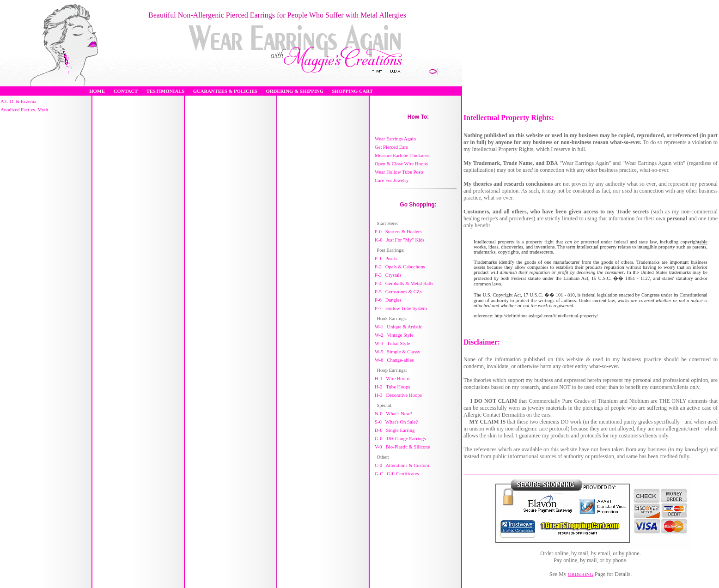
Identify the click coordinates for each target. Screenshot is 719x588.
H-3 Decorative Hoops (398, 395)
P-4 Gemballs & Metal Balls (404, 283)
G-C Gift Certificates (397, 474)
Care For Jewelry (392, 180)
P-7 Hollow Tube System (401, 308)
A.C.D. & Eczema (18, 101)
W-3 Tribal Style (392, 343)
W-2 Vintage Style (394, 335)
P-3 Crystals (388, 275)
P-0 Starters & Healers (398, 232)
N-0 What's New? (393, 414)
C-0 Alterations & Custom (402, 465)
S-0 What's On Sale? (396, 422)
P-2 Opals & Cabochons (400, 267)
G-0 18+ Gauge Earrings (400, 439)
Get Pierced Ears (391, 147)
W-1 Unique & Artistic (399, 327)
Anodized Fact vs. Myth (24, 110)
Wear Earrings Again (395, 139)
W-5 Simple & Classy (398, 352)
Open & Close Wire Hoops (401, 164)
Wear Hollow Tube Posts (399, 172)
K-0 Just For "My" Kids (400, 240)
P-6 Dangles (388, 300)
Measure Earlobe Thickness (402, 155)
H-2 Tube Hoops (392, 387)
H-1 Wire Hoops (392, 379)
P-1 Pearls (386, 258)
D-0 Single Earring (395, 430)
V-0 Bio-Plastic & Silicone (402, 447)
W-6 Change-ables (394, 360)
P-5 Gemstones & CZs (398, 292)
